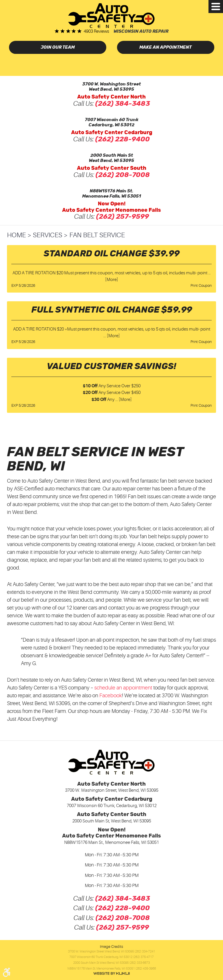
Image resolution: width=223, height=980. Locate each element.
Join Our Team (58, 47)
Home (16, 235)
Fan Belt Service (97, 235)
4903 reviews (96, 31)
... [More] (112, 336)
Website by (111, 973)
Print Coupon (201, 285)
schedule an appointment (123, 688)
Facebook (111, 696)
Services (47, 235)
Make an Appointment (166, 47)
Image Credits (111, 947)
